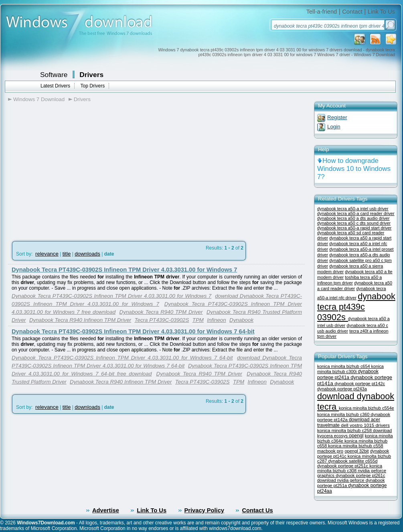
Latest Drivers (55, 86)
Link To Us (381, 12)
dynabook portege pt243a (342, 389)
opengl (356, 436)
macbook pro (330, 451)
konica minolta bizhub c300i (350, 369)
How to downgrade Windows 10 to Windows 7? (354, 169)
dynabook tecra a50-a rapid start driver (354, 228)
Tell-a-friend (322, 12)
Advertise (106, 510)
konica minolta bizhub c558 (355, 446)
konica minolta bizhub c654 (344, 366)
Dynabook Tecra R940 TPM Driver (161, 312)
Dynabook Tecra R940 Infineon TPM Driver (80, 320)
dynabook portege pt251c (343, 466)
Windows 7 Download (39, 99)
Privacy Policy (204, 510)
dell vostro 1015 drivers (365, 425)
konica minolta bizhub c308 (350, 468)
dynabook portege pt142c (360, 384)
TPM (198, 320)
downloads (87, 254)
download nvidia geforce (341, 480)
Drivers (91, 75)
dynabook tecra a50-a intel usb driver (353, 209)
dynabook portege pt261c (360, 475)
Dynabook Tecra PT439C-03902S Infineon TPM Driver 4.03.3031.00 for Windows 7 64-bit (133, 331)
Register (337, 117)
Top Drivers (92, 86)
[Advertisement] (75, 169)
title (67, 254)
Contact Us (257, 510)
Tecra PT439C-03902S (162, 320)
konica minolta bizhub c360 (344, 414)
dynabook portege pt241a (348, 375)
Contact (352, 12)
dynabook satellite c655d (353, 461)
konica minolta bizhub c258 (345, 430)
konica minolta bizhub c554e (367, 408)
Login (334, 127)
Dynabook (241, 320)
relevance (47, 254)
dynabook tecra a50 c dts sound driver (354, 223)
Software (54, 75)
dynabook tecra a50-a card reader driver (356, 213)
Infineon (216, 320)
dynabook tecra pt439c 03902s (356, 307)
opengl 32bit (356, 451)
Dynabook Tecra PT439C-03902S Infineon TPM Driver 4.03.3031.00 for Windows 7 (124, 270)
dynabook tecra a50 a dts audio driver (353, 218)
